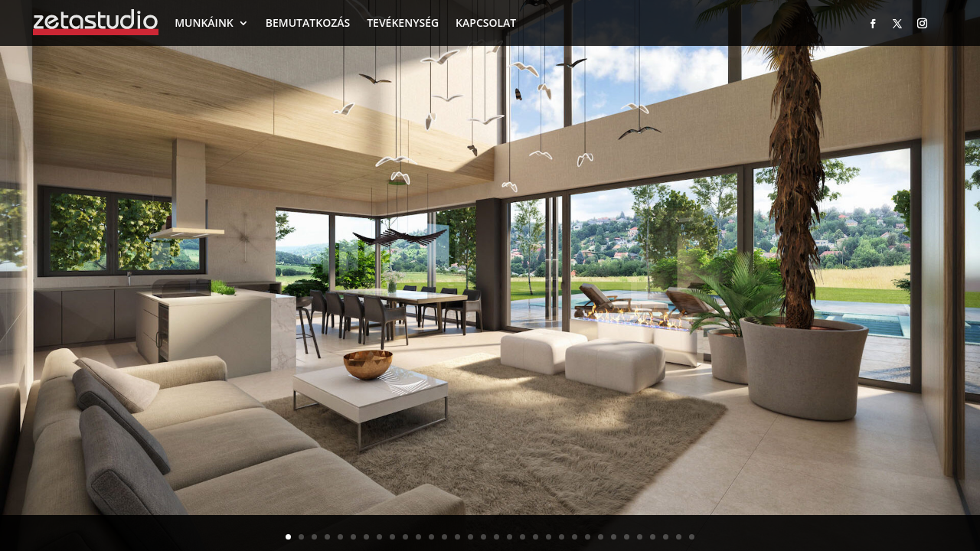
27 (627, 537)
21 (549, 537)
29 (653, 537)
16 (483, 537)
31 (679, 537)
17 (497, 537)
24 (588, 537)
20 (536, 537)
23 (575, 537)
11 (418, 537)
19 (523, 537)
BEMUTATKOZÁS (308, 23)
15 (470, 537)
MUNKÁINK (204, 23)
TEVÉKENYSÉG (403, 23)
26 (614, 537)
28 (640, 537)
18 (510, 537)
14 (457, 537)
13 (444, 537)
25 (601, 537)
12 (431, 537)
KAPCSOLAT (486, 23)
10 (405, 537)
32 (692, 537)
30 (666, 537)
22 (562, 537)
